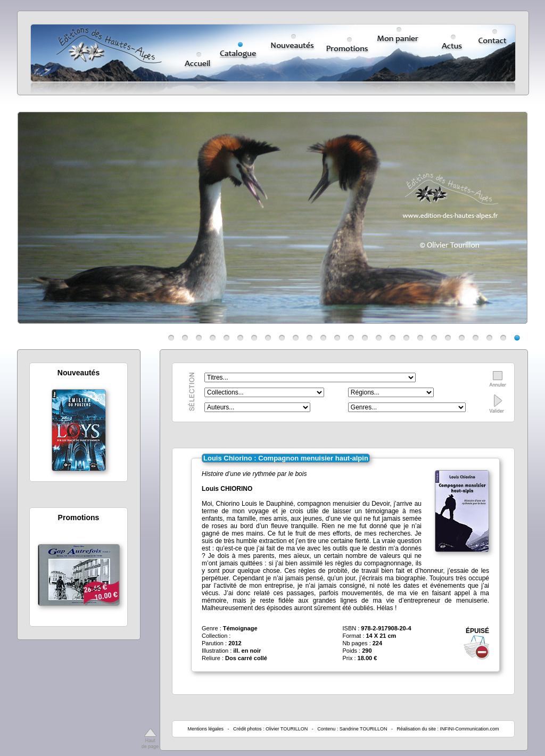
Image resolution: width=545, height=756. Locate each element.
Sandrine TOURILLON (364, 729)
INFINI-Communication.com (470, 729)
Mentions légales (205, 729)
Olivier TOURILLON (287, 729)
